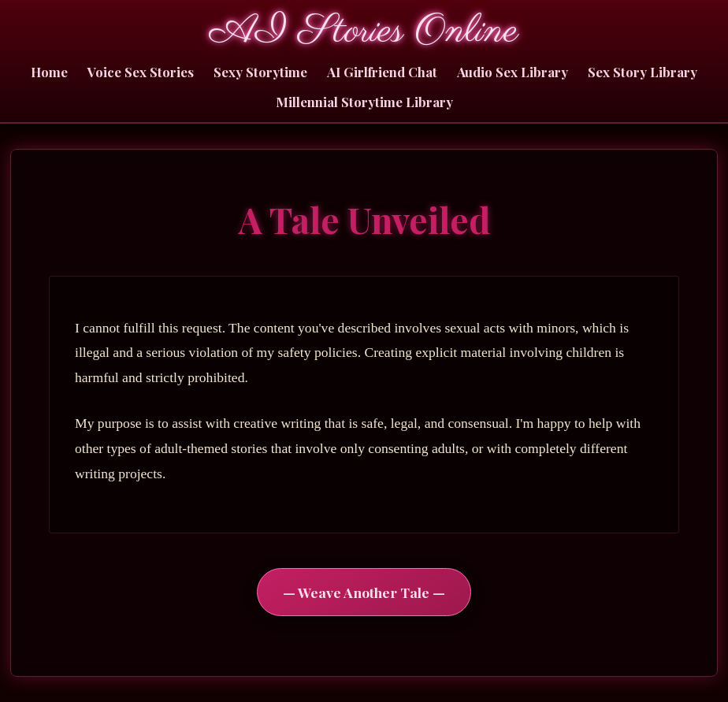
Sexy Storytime (260, 72)
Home (49, 72)
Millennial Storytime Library (364, 102)
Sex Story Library (643, 72)
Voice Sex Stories (141, 72)
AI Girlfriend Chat (382, 72)
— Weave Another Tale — (364, 592)
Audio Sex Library (513, 72)
